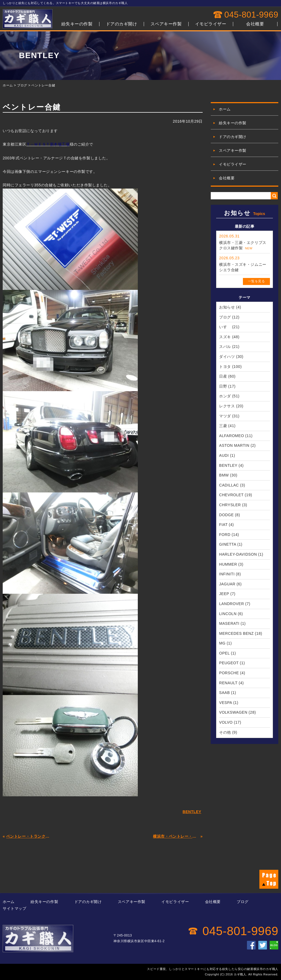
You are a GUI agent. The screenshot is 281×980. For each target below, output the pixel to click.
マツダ (225, 416)
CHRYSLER (230, 505)
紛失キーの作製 (77, 24)
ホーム (8, 85)
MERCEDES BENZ (236, 633)
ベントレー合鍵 (43, 85)
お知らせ (227, 307)
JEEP (224, 594)
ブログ (22, 85)
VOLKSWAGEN (233, 712)
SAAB (225, 693)
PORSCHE (229, 673)
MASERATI (229, 623)
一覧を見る (257, 281)
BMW (224, 475)
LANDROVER (232, 604)
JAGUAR (227, 584)
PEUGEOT (229, 663)
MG (222, 643)
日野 (223, 386)
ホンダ (225, 396)
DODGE (226, 515)
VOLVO (226, 722)
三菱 (223, 426)
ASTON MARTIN (234, 445)
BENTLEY (228, 465)
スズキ (225, 337)
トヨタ (225, 367)
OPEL (224, 653)
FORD (225, 535)
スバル (225, 347)
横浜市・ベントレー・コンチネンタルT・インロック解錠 (176, 836)
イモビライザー (211, 24)
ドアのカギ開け (122, 24)
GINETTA (228, 544)
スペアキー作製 (166, 24)
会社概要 (255, 24)
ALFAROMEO (232, 436)
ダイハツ (227, 357)
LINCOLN (228, 614)
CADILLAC (229, 485)
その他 (225, 732)
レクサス (227, 406)
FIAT (223, 525)
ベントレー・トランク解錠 (29, 836)
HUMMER (228, 564)
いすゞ (225, 327)
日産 (223, 376)
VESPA (226, 703)
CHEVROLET (231, 495)
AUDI (224, 455)
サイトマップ (14, 908)
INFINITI (227, 574)
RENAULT (228, 683)
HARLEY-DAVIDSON (238, 554)
